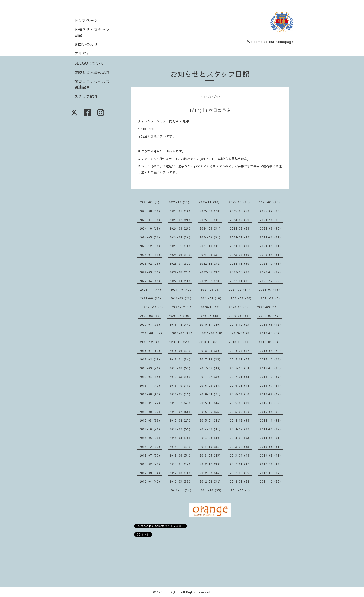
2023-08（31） (271, 246)
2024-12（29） (241, 220)
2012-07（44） (211, 473)
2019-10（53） (241, 324)
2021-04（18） (212, 298)
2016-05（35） (181, 394)
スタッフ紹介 (86, 96)
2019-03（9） (270, 333)
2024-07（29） (241, 228)
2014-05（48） (151, 438)
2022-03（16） (181, 281)
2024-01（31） (271, 237)
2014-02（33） (241, 438)
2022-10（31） (271, 263)
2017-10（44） (271, 359)
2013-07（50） (151, 455)
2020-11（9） (211, 307)
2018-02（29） (151, 359)
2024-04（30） (181, 237)
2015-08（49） (151, 412)
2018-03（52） (271, 351)
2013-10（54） (211, 447)
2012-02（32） (211, 481)
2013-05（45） (211, 455)
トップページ (86, 20)
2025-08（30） (151, 211)
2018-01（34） (181, 359)
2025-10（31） (240, 202)
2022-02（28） (211, 281)
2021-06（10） (151, 298)
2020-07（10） (180, 316)
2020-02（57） (270, 316)
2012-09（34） (151, 473)
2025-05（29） (241, 211)
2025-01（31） (211, 220)
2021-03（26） (242, 298)
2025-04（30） (271, 211)
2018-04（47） (241, 351)
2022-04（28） (151, 281)
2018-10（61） (210, 342)
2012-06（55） (241, 473)
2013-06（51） (181, 455)
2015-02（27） (181, 420)
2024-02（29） (241, 237)
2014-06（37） (271, 429)
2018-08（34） (270, 342)
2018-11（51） (180, 342)
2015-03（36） (151, 420)
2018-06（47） (181, 351)
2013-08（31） (271, 447)
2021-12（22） (271, 281)
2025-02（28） (181, 220)
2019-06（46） (213, 333)
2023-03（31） (271, 255)
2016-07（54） (271, 386)
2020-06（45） (210, 316)
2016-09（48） (211, 386)
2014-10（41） (151, 429)
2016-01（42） (151, 403)
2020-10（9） (239, 307)
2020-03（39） (240, 316)
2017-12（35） (211, 359)
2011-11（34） (182, 490)
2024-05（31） (151, 237)
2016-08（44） (241, 386)
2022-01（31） (241, 281)
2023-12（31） (151, 246)
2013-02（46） (151, 464)
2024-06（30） (271, 228)
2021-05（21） (182, 298)
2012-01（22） (241, 481)
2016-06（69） (151, 394)
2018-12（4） (151, 342)
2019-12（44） (181, 324)
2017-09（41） (151, 368)
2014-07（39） (241, 429)
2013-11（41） (181, 447)
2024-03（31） (211, 237)
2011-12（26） (271, 481)
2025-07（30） (181, 211)
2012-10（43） (271, 464)
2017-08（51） (181, 368)
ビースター (171, 592)
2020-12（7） (183, 307)
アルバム (82, 54)
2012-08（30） (181, 473)
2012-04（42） (151, 481)
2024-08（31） (211, 228)
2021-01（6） (154, 307)
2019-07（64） (183, 333)
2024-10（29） (151, 228)
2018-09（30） (240, 342)
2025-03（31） (151, 220)
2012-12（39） (211, 464)
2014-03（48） (211, 438)
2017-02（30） (211, 377)
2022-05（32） (271, 272)
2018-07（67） (151, 351)
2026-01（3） (151, 202)
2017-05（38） (271, 368)
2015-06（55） (211, 412)
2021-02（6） (271, 298)
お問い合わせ (86, 44)
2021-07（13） (270, 289)
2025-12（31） (180, 202)
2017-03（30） (181, 377)
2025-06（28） (211, 211)
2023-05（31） (211, 255)
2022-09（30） (151, 272)
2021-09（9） (211, 289)
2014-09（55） (181, 429)
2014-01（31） (271, 438)
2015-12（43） (181, 403)
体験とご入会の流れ (92, 72)
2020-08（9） (151, 316)
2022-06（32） (241, 272)
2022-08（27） (181, 272)
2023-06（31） (181, 255)
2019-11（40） (211, 324)
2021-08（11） (240, 289)
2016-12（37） (271, 377)
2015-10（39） (241, 403)
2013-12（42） (151, 447)
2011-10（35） (212, 490)
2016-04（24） (211, 394)
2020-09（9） (268, 307)
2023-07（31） (151, 255)
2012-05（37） (271, 473)
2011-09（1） (241, 490)
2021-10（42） (182, 289)
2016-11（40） (151, 386)
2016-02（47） (271, 394)
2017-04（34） (151, 377)
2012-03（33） (181, 481)
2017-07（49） (211, 368)
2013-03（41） (271, 455)
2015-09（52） (271, 403)
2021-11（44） (151, 289)
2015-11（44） (211, 403)
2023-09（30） (241, 246)
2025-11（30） (210, 202)
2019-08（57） (152, 333)
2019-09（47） (271, 324)
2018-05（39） (211, 351)
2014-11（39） (271, 420)
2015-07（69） (181, 412)
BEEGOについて (89, 63)
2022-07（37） (211, 272)
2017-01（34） (241, 377)
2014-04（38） (181, 438)
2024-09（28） (181, 228)
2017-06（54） (241, 368)
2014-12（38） (241, 420)
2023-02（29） (151, 263)
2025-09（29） (270, 202)
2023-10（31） (211, 246)
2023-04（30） (241, 255)
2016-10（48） (181, 386)
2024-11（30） (271, 220)
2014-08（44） (211, 429)
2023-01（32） (181, 263)
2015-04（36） (271, 412)
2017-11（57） (241, 359)
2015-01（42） (211, 420)
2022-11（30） (241, 263)
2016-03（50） (241, 394)
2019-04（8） (242, 333)
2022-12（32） (211, 263)
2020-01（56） (151, 324)
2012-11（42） (241, 464)
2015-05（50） (241, 412)
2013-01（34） (181, 464)
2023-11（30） (181, 246)
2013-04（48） (241, 455)
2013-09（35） (241, 447)
